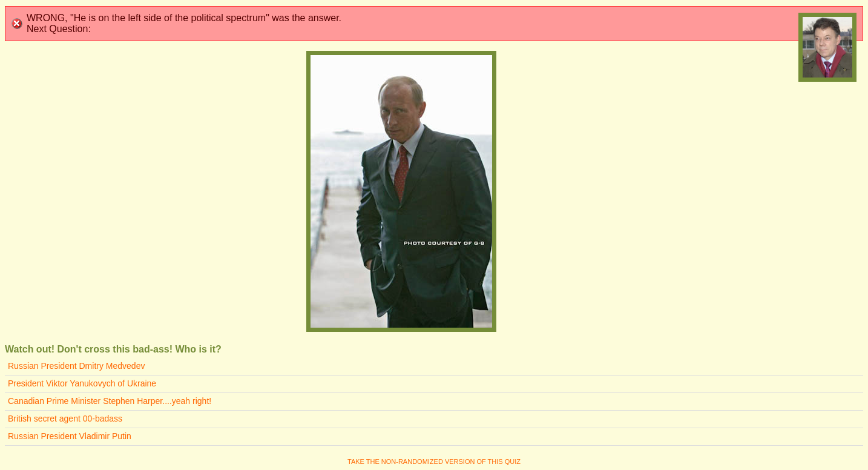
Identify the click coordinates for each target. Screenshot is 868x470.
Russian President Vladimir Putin (70, 436)
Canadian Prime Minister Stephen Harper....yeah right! (110, 401)
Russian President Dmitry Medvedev (76, 366)
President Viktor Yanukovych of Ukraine (82, 383)
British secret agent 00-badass (65, 419)
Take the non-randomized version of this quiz (434, 462)
